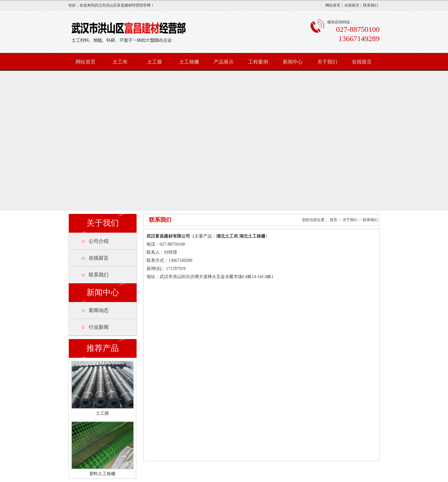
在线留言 (352, 5)
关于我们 (327, 62)
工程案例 (258, 62)
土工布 (120, 62)
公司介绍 (99, 241)
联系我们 (371, 5)
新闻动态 (99, 310)
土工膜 (155, 62)
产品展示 (224, 62)
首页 (334, 220)
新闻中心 (293, 62)
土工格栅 (189, 62)
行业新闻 (99, 327)
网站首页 (333, 5)
